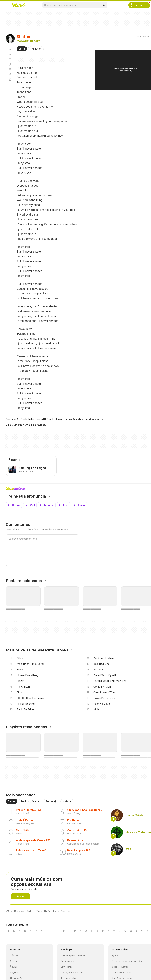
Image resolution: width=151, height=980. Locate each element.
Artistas (14, 961)
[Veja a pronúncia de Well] (30, 505)
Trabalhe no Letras (122, 972)
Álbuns (13, 967)
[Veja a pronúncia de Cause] (79, 505)
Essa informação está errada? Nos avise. (80, 419)
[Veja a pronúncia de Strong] (14, 505)
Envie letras (67, 967)
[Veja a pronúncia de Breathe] (47, 505)
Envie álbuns (68, 961)
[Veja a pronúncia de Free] (64, 505)
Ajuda (115, 955)
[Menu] (5, 5)
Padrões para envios (123, 978)
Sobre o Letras (120, 967)
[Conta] (147, 5)
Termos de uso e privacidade (128, 961)
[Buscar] (104, 5)
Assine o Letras (69, 978)
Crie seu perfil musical (73, 955)
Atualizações (17, 978)
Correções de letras (72, 972)
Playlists (14, 972)
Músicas (14, 955)
